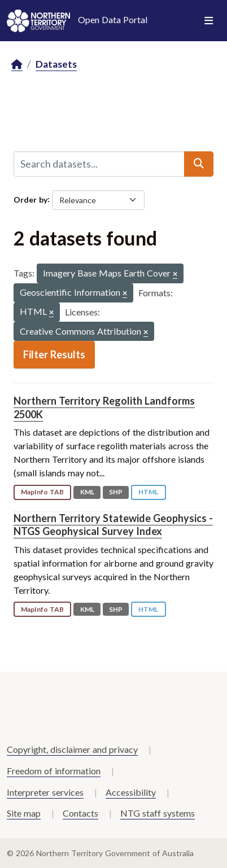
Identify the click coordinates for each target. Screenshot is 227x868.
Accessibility (131, 792)
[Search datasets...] (99, 164)
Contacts (80, 813)
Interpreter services (45, 792)
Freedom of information (54, 771)
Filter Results (54, 354)
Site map (24, 813)
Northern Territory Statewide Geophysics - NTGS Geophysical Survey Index (113, 525)
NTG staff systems (158, 813)
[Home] (17, 65)
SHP (116, 492)
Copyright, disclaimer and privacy (72, 749)
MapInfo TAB (42, 492)
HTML (148, 492)
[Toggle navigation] (209, 21)
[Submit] (199, 164)
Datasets (56, 64)
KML (87, 492)
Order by (30, 199)
